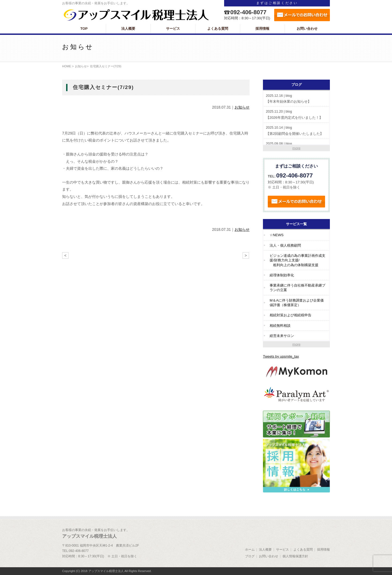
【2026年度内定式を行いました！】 (296, 114)
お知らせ (81, 66)
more (296, 148)
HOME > (68, 66)
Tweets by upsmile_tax (281, 356)
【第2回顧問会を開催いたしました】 (296, 130)
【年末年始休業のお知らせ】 (296, 99)
